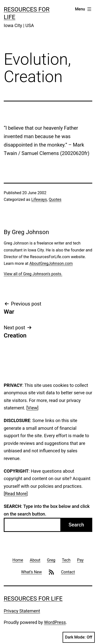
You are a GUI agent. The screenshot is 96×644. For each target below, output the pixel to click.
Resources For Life (33, 599)
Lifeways (39, 199)
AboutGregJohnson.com (51, 263)
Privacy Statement (22, 611)
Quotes (55, 199)
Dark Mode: (79, 637)
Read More (16, 494)
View (33, 408)
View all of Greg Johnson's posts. (33, 274)
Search (76, 525)
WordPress (55, 622)
